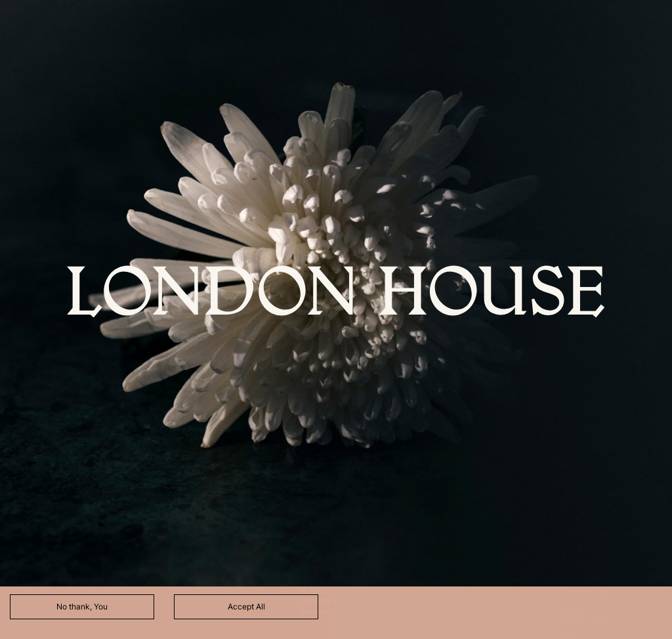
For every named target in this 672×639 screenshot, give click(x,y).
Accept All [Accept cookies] (246, 606)
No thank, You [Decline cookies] (82, 606)
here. (223, 568)
